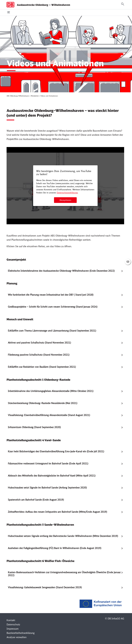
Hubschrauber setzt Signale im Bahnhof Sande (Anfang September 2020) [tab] (47, 488)
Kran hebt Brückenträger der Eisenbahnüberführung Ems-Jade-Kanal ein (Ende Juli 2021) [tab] (56, 451)
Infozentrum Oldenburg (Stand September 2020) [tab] (34, 427)
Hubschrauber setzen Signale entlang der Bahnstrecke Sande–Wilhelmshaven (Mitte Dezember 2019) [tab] (63, 536)
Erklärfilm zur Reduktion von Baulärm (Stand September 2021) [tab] (42, 367)
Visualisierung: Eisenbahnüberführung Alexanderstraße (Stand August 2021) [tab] (49, 415)
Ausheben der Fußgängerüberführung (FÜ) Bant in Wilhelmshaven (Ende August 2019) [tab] (55, 548)
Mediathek (35, 96)
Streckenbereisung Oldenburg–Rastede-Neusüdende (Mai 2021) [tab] (43, 403)
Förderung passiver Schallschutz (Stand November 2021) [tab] (39, 355)
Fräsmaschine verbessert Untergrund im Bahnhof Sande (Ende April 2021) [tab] (48, 464)
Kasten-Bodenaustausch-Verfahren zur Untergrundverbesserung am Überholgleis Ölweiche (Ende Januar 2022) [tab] (64, 574)
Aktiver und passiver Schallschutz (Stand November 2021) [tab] (39, 343)
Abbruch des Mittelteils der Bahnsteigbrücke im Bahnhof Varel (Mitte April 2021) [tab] (52, 476)
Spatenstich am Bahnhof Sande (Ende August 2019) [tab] (36, 500)
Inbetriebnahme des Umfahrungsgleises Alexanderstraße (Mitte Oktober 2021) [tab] (51, 391)
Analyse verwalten (17, 637)
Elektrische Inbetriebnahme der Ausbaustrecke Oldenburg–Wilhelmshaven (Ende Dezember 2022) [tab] (61, 271)
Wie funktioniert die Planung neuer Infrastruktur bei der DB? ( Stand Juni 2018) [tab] (51, 295)
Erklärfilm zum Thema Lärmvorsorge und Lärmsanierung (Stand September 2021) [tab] (52, 331)
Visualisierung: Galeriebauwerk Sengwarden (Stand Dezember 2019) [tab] (45, 587)
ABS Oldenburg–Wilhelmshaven (18, 96)
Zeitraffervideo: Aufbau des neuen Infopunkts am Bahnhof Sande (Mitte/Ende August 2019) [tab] (57, 512)
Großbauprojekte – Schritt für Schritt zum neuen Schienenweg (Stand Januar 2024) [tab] (53, 307)
